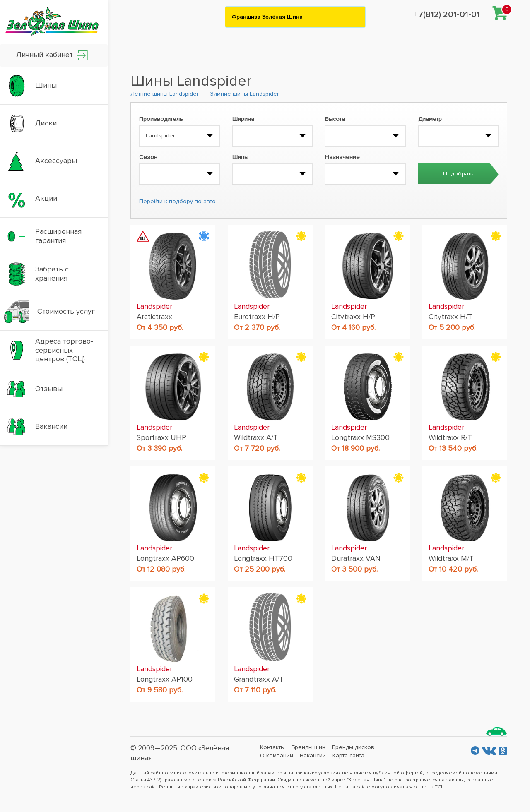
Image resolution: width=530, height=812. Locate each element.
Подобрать (458, 174)
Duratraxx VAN (356, 558)
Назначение (342, 157)
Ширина (243, 119)
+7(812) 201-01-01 (447, 14)
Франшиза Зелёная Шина (267, 17)
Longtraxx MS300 (360, 437)
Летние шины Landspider (164, 94)
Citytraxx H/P (353, 317)
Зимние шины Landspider (244, 94)
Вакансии (313, 756)
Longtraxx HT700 (263, 558)
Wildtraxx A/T (256, 437)
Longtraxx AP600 (165, 558)
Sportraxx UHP (161, 437)
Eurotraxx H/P (257, 317)
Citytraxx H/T (450, 317)
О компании (277, 756)
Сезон (148, 157)
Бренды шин (308, 747)
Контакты (272, 747)
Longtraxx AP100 (165, 679)
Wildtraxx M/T (451, 558)
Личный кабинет (52, 55)
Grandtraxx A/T (259, 679)
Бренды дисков (353, 747)
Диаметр (430, 119)
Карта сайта (348, 756)
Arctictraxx (154, 317)
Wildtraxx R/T (450, 437)
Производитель (161, 119)
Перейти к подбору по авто (177, 201)
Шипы (240, 157)
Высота (335, 119)
